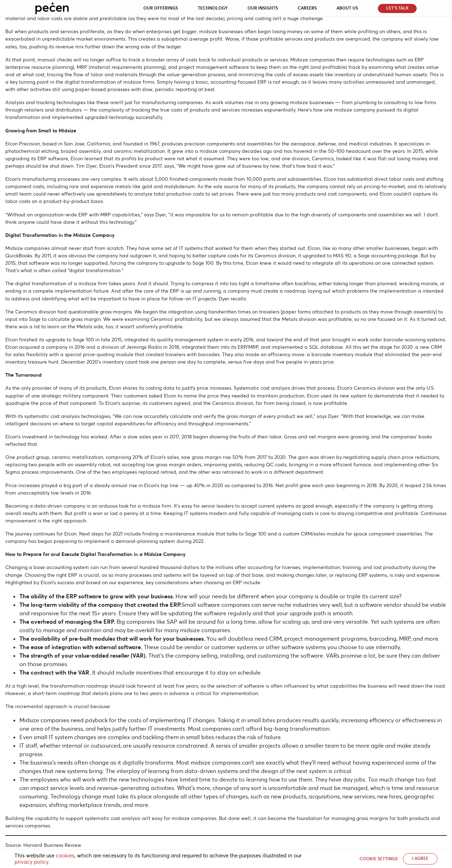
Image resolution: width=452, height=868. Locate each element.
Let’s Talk (397, 8)
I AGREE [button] (420, 858)
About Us (347, 8)
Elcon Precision (23, 144)
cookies (65, 856)
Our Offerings (161, 8)
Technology (213, 8)
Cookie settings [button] (379, 859)
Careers (307, 8)
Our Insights (263, 8)
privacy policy (31, 862)
